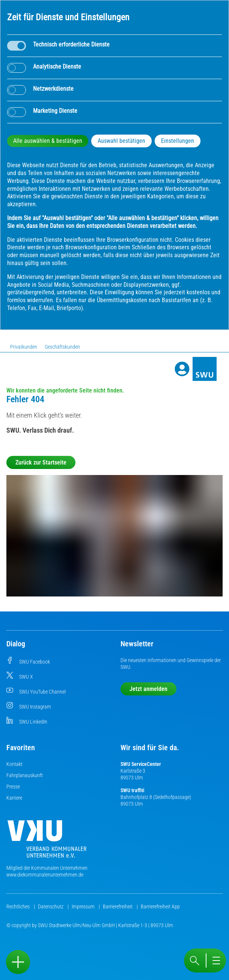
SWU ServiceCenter (141, 764)
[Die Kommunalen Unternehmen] (47, 842)
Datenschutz (51, 907)
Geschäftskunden (62, 347)
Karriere (14, 798)
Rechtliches (19, 907)
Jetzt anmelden (148, 689)
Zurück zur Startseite (41, 462)
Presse (13, 787)
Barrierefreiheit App (160, 907)
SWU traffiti (132, 790)
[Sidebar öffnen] (18, 962)
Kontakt (14, 764)
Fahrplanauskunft (25, 775)
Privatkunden (24, 347)
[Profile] (182, 369)
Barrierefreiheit (118, 907)
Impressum (84, 907)
